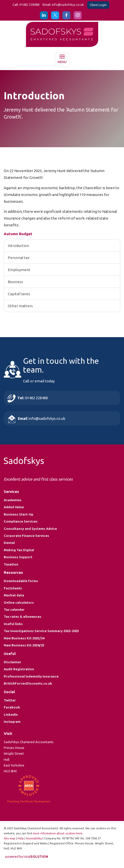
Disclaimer (13, 662)
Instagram (12, 722)
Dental (9, 543)
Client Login (98, 5)
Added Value (14, 507)
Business (15, 282)
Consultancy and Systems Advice (30, 529)
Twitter (10, 700)
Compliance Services (21, 521)
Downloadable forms (21, 581)
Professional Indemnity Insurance (31, 676)
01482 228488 (29, 5)
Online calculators (19, 602)
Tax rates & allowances (23, 617)
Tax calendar (14, 609)
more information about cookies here (58, 833)
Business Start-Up (19, 514)
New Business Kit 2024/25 (24, 645)
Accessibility (34, 838)
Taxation (11, 564)
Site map (10, 838)
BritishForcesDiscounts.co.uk (28, 683)
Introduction (18, 246)
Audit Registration (19, 669)
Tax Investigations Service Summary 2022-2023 (41, 631)
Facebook (12, 707)
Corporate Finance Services (26, 536)
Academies (13, 500)
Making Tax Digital (19, 550)
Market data (14, 595)
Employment (19, 270)
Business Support (18, 557)
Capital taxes (19, 294)
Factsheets (13, 588)
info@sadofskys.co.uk (68, 5)
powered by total (27, 856)
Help (21, 838)
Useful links (13, 624)
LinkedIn (11, 714)
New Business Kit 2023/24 (24, 638)
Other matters (20, 306)
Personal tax (19, 258)
